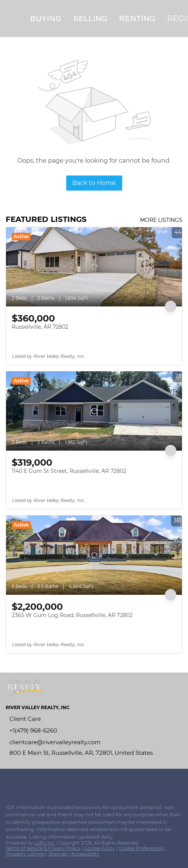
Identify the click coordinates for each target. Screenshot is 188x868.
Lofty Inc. (45, 843)
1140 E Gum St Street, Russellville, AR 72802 (69, 471)
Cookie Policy (99, 848)
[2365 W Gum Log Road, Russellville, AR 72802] (94, 555)
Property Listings (25, 854)
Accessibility (85, 854)
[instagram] (24, 782)
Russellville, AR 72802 (40, 327)
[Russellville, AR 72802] (94, 267)
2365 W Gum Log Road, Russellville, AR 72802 (72, 615)
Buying (46, 18)
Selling (91, 18)
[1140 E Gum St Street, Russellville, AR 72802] (94, 411)
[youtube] (39, 782)
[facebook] (9, 782)
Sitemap (58, 854)
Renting (138, 18)
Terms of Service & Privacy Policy (43, 848)
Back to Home (94, 183)
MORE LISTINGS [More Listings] (161, 220)
